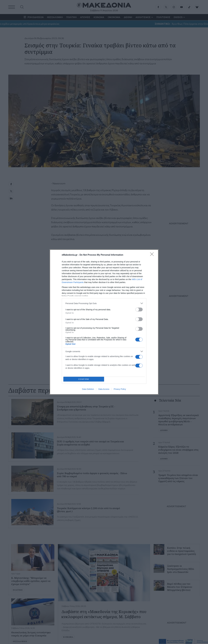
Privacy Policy (120, 389)
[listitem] (104, 303)
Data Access (104, 389)
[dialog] (104, 322)
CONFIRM (84, 379)
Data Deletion (88, 389)
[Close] (153, 255)
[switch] (139, 309)
